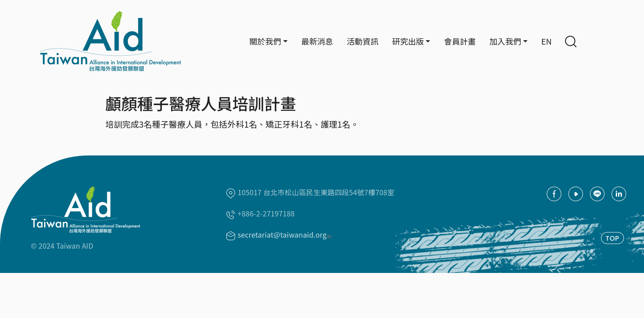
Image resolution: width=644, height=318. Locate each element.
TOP (612, 238)
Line (597, 194)
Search (571, 42)
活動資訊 (363, 41)
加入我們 (505, 41)
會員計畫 (460, 41)
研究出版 (408, 41)
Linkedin (619, 194)
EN (547, 41)
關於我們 (265, 41)
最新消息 (317, 41)
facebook (554, 194)
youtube (576, 194)
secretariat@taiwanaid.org (285, 235)
